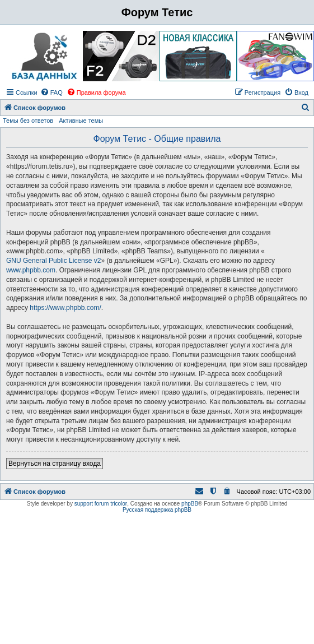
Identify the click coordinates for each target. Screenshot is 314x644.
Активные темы (81, 121)
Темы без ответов (28, 121)
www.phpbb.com (31, 270)
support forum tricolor (101, 504)
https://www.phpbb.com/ (65, 308)
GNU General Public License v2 (53, 261)
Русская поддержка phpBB (157, 510)
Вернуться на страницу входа (55, 464)
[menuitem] (51, 92)
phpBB (190, 504)
